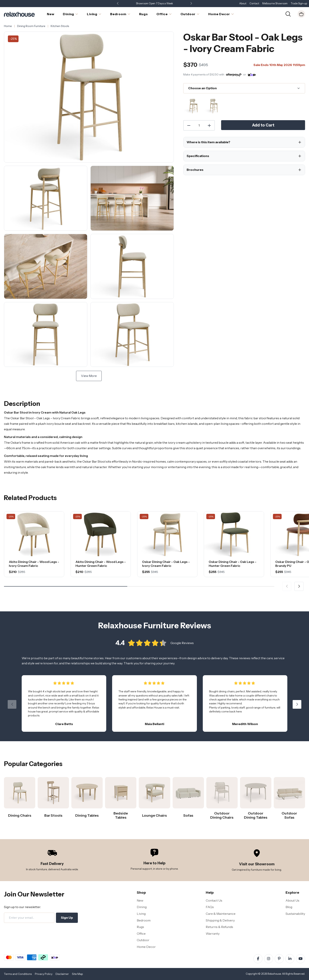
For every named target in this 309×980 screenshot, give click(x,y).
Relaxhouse (274, 974)
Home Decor (146, 947)
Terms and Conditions (18, 974)
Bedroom (144, 920)
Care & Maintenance (221, 914)
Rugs (140, 927)
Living (141, 914)
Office (141, 934)
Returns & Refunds (219, 927)
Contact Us (214, 900)
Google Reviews (182, 647)
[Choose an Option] (244, 88)
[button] (191, 4)
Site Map (77, 974)
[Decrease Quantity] (189, 126)
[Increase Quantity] (209, 126)
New (140, 900)
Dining (142, 907)
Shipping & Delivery (220, 920)
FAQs (210, 907)
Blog (289, 907)
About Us (292, 900)
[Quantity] (199, 126)
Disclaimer (62, 974)
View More (89, 376)
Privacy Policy (44, 974)
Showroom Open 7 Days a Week (154, 3)
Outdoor (143, 940)
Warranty (213, 934)
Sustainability (295, 914)
